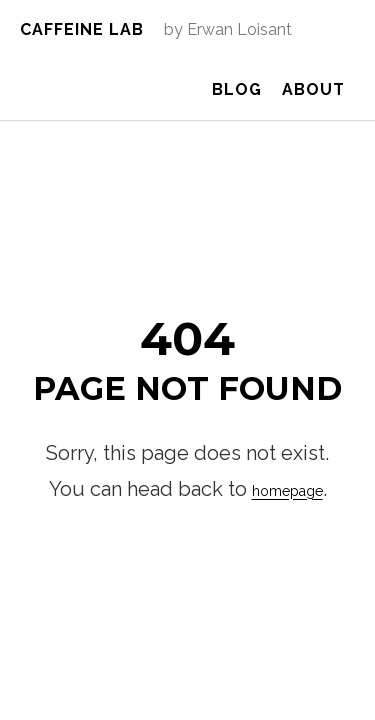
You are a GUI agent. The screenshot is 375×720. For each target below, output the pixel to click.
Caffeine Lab (82, 29)
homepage (258, 448)
